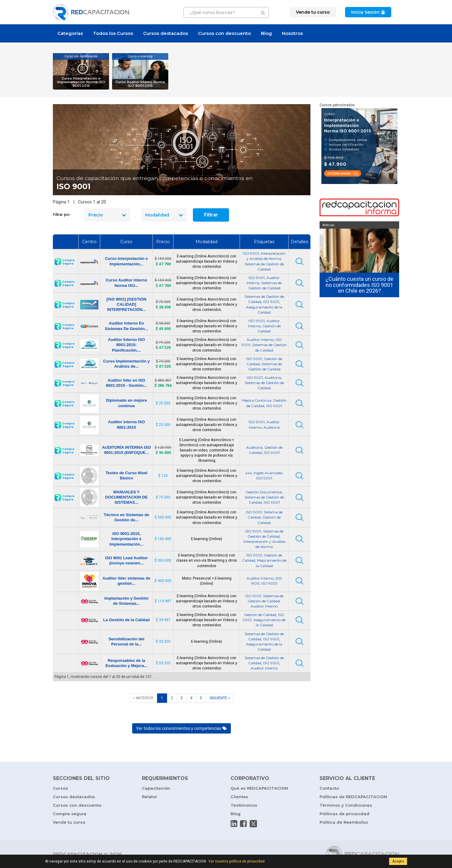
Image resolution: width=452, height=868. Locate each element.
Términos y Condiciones (346, 805)
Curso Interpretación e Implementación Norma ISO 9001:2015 (81, 82)
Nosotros (292, 33)
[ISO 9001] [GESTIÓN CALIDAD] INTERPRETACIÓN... (126, 304)
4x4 (248, 473)
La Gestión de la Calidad (127, 620)
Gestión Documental (264, 492)
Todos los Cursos (113, 33)
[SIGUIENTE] (220, 698)
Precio (107, 215)
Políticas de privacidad (344, 814)
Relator (150, 797)
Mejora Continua (257, 400)
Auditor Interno (260, 340)
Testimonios (244, 805)
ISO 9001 (251, 253)
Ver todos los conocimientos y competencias (181, 728)
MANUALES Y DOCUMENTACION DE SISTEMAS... (126, 497)
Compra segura (70, 814)
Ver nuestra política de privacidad (236, 861)
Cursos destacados (166, 33)
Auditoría (273, 378)
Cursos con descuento (224, 33)
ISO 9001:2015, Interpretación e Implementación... (127, 539)
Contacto (329, 788)
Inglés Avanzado (268, 473)
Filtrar (211, 215)
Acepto (398, 861)
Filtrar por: (62, 215)
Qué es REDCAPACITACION (259, 788)
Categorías (70, 33)
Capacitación (156, 788)
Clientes (239, 797)
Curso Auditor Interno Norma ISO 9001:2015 (140, 84)
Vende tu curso (69, 822)
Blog (266, 33)
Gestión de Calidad (260, 615)
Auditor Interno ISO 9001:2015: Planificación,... (126, 345)
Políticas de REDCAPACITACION (353, 797)
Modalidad (164, 215)
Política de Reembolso (344, 822)
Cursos (60, 788)
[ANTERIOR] (143, 698)
